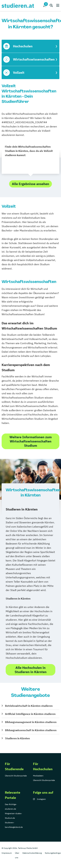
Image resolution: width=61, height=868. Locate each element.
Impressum (7, 853)
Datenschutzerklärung (32, 853)
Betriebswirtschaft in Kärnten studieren (29, 706)
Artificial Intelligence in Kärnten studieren (30, 714)
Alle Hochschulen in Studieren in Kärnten (31, 670)
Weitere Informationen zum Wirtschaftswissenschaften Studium (31, 441)
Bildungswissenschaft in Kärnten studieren (31, 730)
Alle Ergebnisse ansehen (30, 184)
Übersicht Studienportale (16, 776)
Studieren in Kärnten (17, 738)
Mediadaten (38, 776)
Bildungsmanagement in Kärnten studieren (31, 722)
